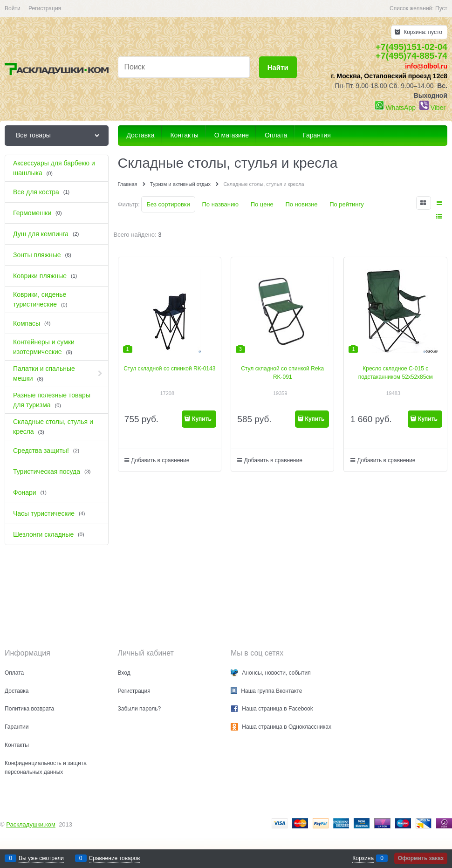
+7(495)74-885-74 (411, 56)
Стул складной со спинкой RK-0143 (169, 369)
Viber (438, 108)
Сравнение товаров (115, 858)
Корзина (363, 858)
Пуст (441, 8)
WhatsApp (401, 108)
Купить (202, 419)
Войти (13, 8)
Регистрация (45, 8)
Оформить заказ (421, 858)
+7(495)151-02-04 (411, 47)
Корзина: (422, 32)
